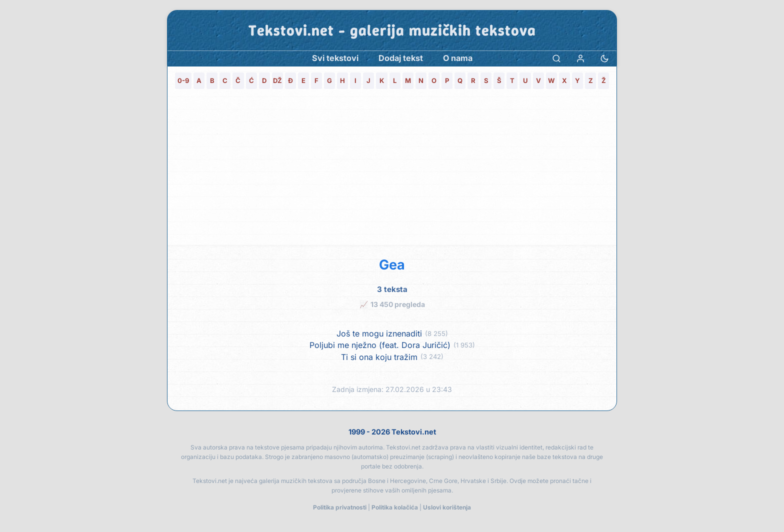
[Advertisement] (392, 170)
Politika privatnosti (340, 507)
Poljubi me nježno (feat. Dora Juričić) (380, 345)
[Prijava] (580, 58)
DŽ (277, 80)
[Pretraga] (556, 58)
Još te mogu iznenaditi (379, 334)
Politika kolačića (395, 507)
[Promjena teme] (604, 58)
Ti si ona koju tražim (379, 357)
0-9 (183, 80)
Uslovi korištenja (447, 507)
